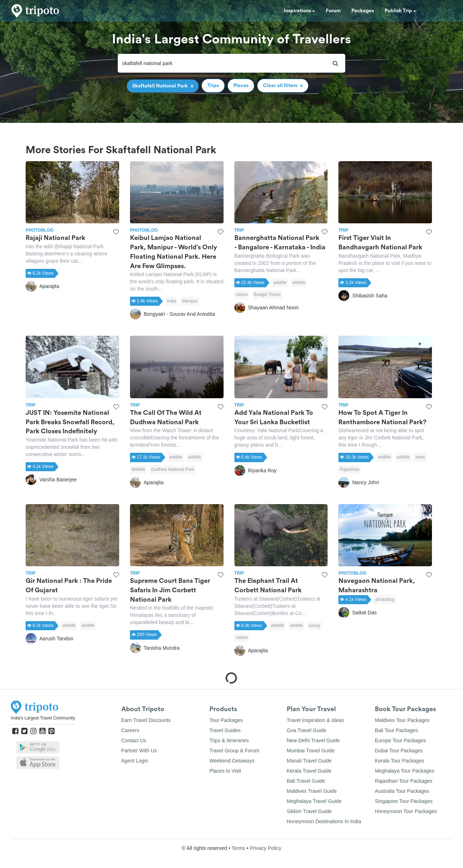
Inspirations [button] (299, 11)
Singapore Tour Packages (404, 801)
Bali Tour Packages (397, 730)
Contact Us (134, 740)
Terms (238, 848)
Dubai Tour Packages (399, 751)
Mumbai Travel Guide (311, 751)
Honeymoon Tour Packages (406, 811)
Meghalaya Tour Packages (405, 771)
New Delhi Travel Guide (313, 740)
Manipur (190, 301)
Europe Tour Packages (400, 740)
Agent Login (135, 761)
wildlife (280, 283)
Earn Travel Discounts (146, 720)
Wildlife (139, 469)
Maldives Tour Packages (402, 720)
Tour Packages (226, 720)
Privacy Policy (266, 848)
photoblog (385, 600)
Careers (130, 730)
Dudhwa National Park (172, 469)
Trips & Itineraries (229, 740)
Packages (363, 11)
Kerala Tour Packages (400, 761)
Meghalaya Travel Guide (314, 801)
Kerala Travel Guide (309, 771)
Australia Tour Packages (402, 791)
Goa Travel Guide (307, 730)
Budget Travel (267, 295)
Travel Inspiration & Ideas (315, 720)
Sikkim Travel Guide (309, 811)
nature (242, 295)
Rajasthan (350, 469)
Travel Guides (225, 730)
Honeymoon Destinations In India (324, 821)
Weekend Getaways (232, 761)
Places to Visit (225, 771)
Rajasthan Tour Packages (404, 781)
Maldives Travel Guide (312, 791)
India (172, 301)
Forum (333, 11)
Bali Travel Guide (306, 781)
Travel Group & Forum (235, 751)
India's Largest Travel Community (43, 718)
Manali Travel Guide (309, 761)
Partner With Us (139, 751)
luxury (315, 626)
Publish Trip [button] (400, 11)
